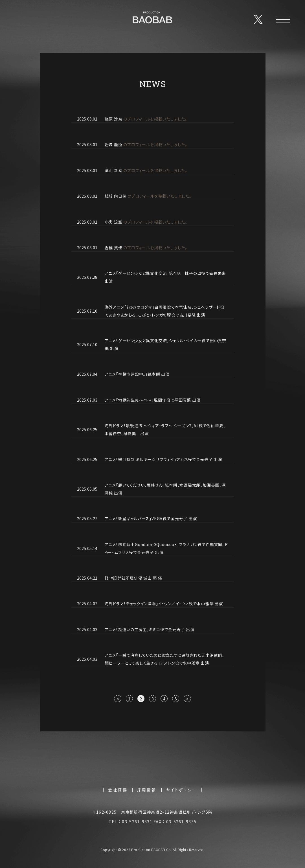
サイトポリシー (182, 793)
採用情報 (147, 793)
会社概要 (118, 793)
